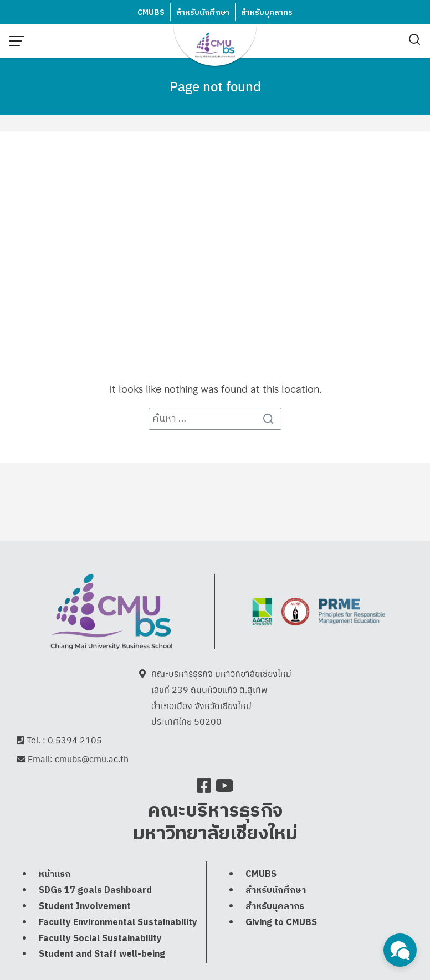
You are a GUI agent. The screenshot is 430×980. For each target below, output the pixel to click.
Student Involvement (85, 931)
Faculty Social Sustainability (100, 963)
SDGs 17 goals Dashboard (95, 915)
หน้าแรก (55, 899)
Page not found (215, 86)
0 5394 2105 (75, 742)
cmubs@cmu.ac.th (92, 760)
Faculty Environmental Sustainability (118, 947)
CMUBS (151, 12)
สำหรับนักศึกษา (203, 12)
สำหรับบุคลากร (267, 12)
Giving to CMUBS (281, 947)
